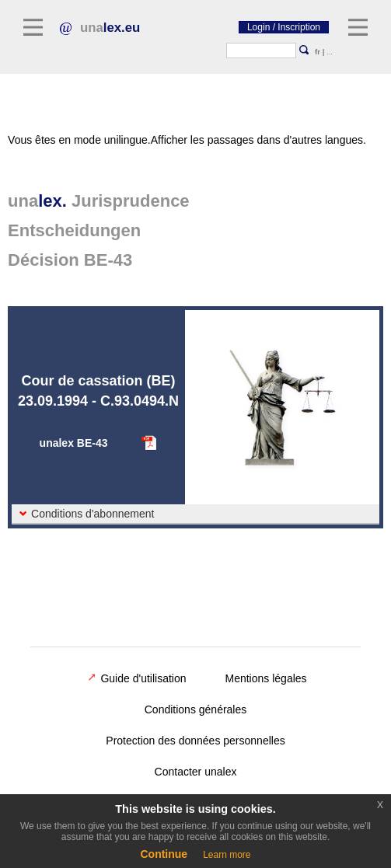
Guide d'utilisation (137, 678)
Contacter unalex (196, 772)
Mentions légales (266, 678)
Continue (164, 854)
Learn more (227, 855)
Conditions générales (196, 709)
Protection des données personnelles (195, 741)
